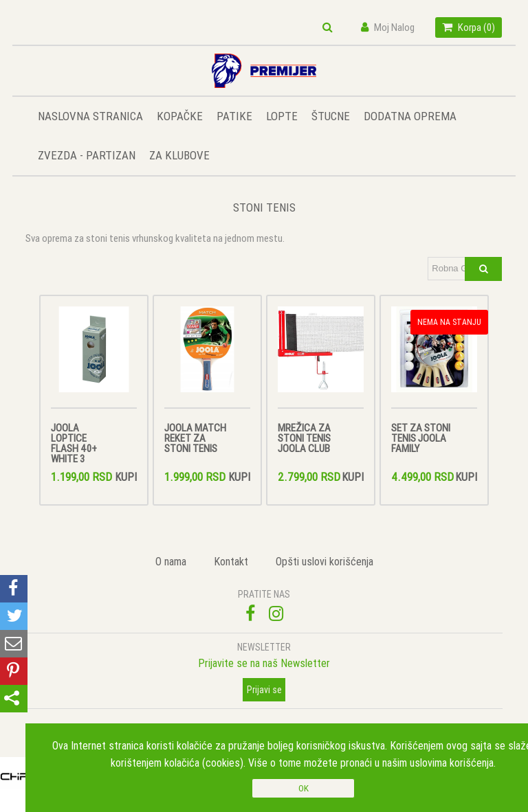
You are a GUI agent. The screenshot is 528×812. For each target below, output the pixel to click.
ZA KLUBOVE (179, 155)
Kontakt (231, 561)
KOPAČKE (180, 116)
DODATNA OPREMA (410, 116)
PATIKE (234, 116)
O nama (171, 561)
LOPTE (282, 116)
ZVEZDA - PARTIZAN (87, 155)
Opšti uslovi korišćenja (324, 561)
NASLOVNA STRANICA (90, 116)
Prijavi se (264, 690)
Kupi (126, 477)
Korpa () (469, 27)
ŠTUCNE (331, 116)
